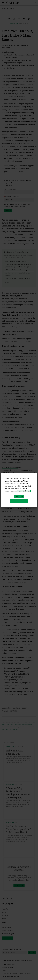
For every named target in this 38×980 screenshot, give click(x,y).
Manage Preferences (19, 501)
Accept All (19, 496)
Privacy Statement (24, 491)
